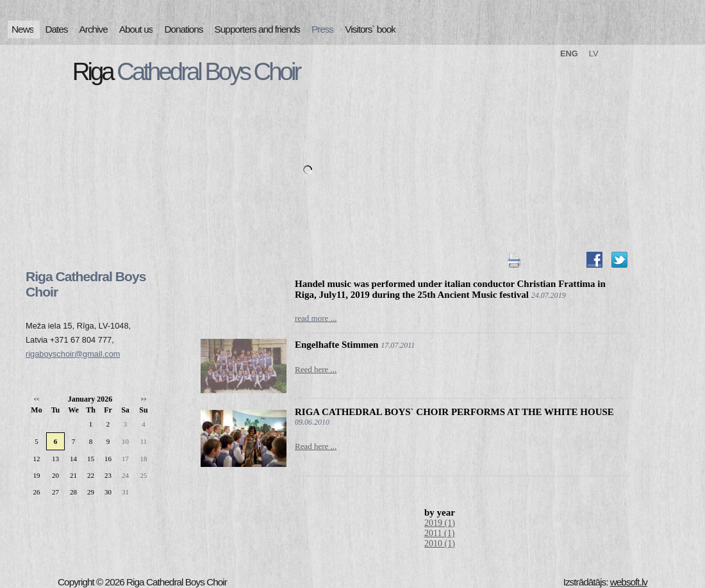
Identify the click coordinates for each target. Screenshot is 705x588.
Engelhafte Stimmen (336, 345)
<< (36, 399)
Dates (56, 29)
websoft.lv (629, 582)
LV (594, 53)
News (22, 29)
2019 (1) (440, 523)
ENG (569, 53)
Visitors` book (370, 29)
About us (136, 29)
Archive (94, 29)
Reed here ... (316, 369)
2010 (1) (440, 543)
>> (143, 399)
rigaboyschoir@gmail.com (73, 354)
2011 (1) (439, 533)
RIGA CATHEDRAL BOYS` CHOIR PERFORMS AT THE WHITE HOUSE (454, 412)
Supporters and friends (257, 29)
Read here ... (316, 446)
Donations (183, 29)
